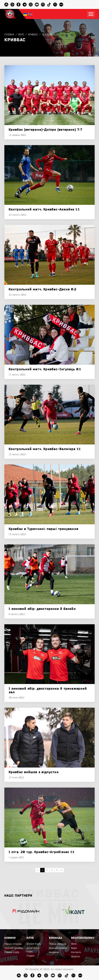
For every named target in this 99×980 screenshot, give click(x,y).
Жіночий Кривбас (14, 948)
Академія (54, 952)
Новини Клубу (12, 952)
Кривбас (33, 35)
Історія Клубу (34, 944)
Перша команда (13, 944)
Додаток (76, 956)
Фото (21, 35)
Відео (74, 948)
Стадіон (31, 956)
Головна (9, 35)
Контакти (76, 952)
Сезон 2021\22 (50, 35)
